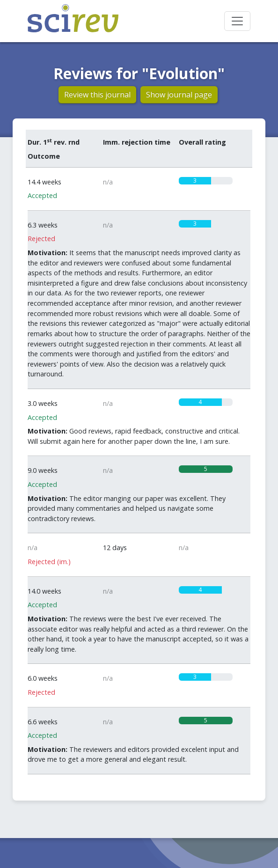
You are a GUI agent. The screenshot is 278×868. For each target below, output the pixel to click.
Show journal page (179, 95)
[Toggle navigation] (237, 21)
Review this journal (97, 95)
